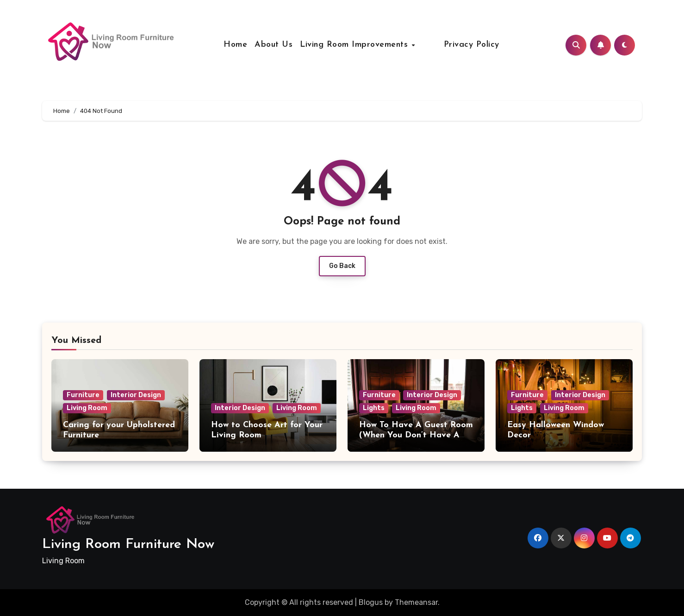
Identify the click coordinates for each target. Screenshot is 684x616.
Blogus (371, 602)
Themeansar (416, 602)
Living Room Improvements (366, 45)
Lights (374, 408)
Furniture (83, 395)
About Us (284, 45)
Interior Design (136, 395)
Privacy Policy (461, 45)
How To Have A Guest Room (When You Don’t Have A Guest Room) (416, 435)
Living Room (87, 408)
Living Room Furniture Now (128, 544)
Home (246, 45)
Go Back (342, 266)
